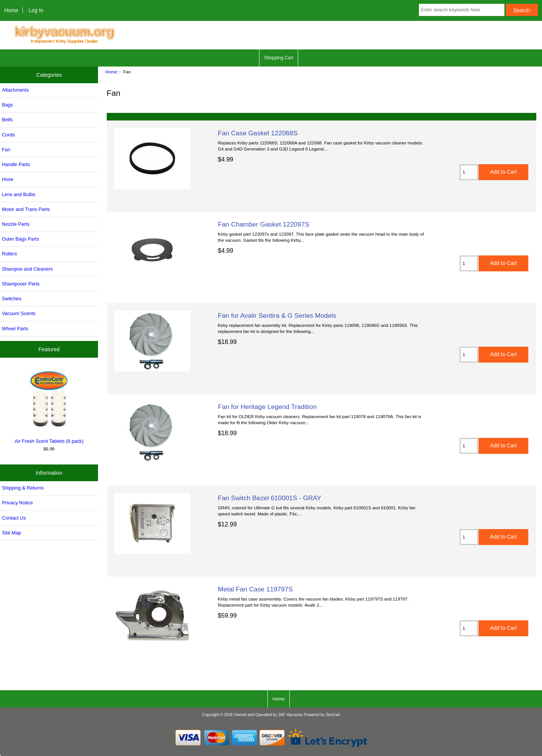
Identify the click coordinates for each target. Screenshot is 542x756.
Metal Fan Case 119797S (255, 589)
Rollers (9, 254)
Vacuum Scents (19, 313)
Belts (7, 120)
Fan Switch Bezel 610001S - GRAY (270, 498)
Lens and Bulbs (19, 194)
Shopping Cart (279, 58)
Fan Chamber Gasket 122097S (264, 224)
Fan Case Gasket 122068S (258, 133)
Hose (8, 179)
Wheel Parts (15, 329)
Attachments (15, 90)
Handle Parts (16, 164)
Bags (7, 105)
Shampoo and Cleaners (27, 269)
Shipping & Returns (23, 488)
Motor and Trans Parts (26, 209)
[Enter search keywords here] (462, 10)
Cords (8, 135)
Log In (36, 10)
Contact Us (14, 518)
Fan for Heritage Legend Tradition (267, 407)
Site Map (11, 533)
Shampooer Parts (21, 284)
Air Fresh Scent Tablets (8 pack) (49, 406)
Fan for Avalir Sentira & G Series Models (277, 315)
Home (11, 10)
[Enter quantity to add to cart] (469, 172)
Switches (12, 299)
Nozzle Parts (16, 224)
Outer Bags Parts (21, 239)
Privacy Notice (17, 503)
